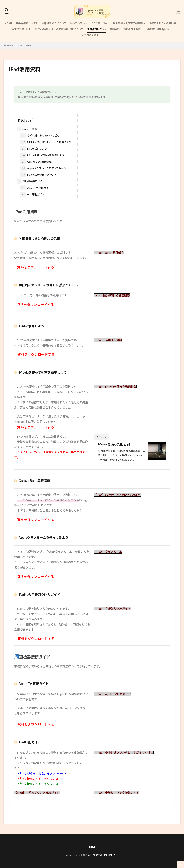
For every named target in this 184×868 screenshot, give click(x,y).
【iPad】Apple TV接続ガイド (112, 694)
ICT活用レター (99, 23)
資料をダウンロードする (36, 724)
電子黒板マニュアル (27, 23)
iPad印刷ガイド (32, 194)
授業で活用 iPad (21, 29)
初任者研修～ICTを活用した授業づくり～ (47, 142)
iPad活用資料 (25, 46)
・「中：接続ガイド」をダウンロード (40, 784)
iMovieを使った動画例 (114, 444)
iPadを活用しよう (34, 149)
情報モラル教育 (132, 29)
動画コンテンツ (79, 23)
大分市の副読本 (90, 35)
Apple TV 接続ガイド (36, 188)
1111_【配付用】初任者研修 (112, 295)
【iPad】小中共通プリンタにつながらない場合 (124, 752)
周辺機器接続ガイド (31, 181)
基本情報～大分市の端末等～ (129, 23)
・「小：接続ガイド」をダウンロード (40, 779)
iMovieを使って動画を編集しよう (42, 155)
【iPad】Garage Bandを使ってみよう (117, 495)
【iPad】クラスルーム (108, 552)
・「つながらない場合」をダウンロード (42, 773)
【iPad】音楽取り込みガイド (112, 609)
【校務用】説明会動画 (157, 29)
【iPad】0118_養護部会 (109, 253)
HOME (8, 23)
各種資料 (115, 29)
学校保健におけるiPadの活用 (40, 136)
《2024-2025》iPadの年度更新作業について (58, 29)
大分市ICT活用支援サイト (103, 855)
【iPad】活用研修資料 (108, 340)
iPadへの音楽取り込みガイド (40, 175)
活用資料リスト (96, 29)
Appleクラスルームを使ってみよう (43, 168)
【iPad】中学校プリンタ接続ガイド (117, 793)
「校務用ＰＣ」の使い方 (162, 23)
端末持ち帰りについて (54, 23)
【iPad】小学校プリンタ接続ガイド (37, 793)
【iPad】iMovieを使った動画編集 (115, 387)
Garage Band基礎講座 (36, 162)
